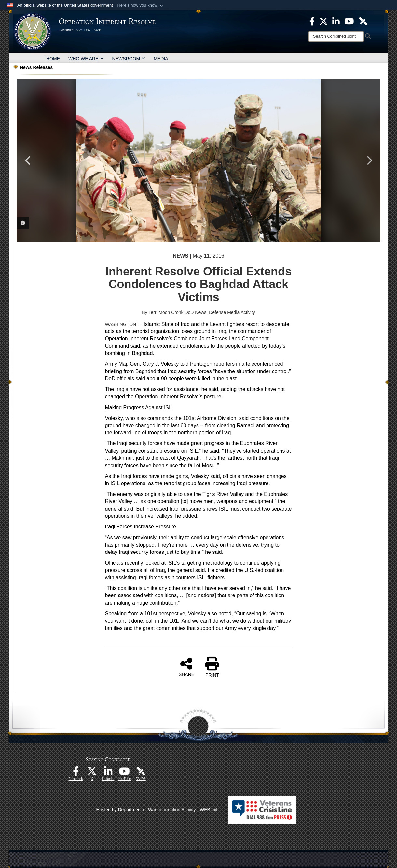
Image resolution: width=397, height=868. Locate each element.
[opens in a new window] (76, 773)
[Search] (336, 36)
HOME (53, 59)
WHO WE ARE (86, 59)
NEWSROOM (129, 59)
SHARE (186, 667)
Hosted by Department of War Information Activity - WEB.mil (157, 810)
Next (369, 161)
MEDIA (161, 59)
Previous (28, 161)
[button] (141, 5)
